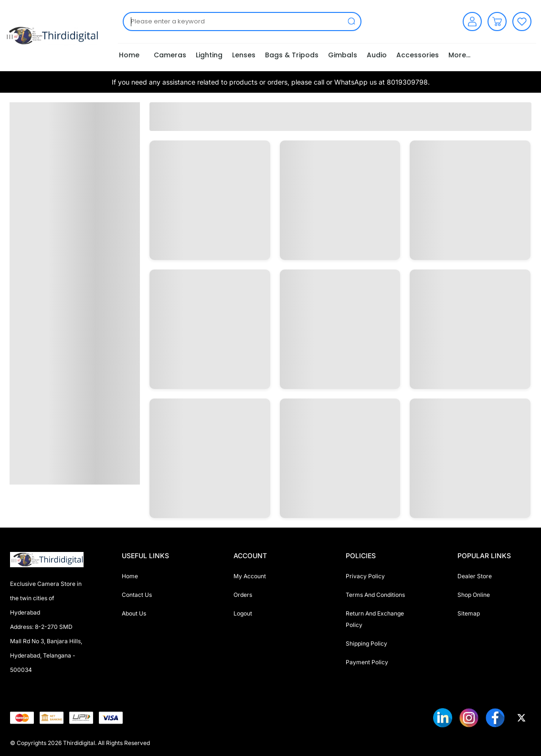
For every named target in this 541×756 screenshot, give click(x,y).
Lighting (209, 55)
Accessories (418, 55)
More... (459, 55)
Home (129, 55)
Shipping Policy (366, 643)
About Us (134, 613)
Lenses (244, 55)
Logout (243, 613)
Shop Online (474, 595)
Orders (243, 595)
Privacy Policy (365, 576)
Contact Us (137, 595)
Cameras (170, 55)
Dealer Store (475, 576)
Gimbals (343, 55)
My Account (250, 576)
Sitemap (469, 613)
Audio (377, 55)
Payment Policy (367, 662)
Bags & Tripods (292, 55)
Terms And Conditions (375, 595)
